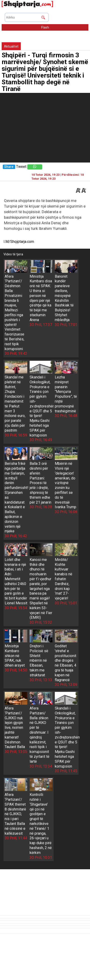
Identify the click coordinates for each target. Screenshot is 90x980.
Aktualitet (11, 46)
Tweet (21, 167)
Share (9, 167)
